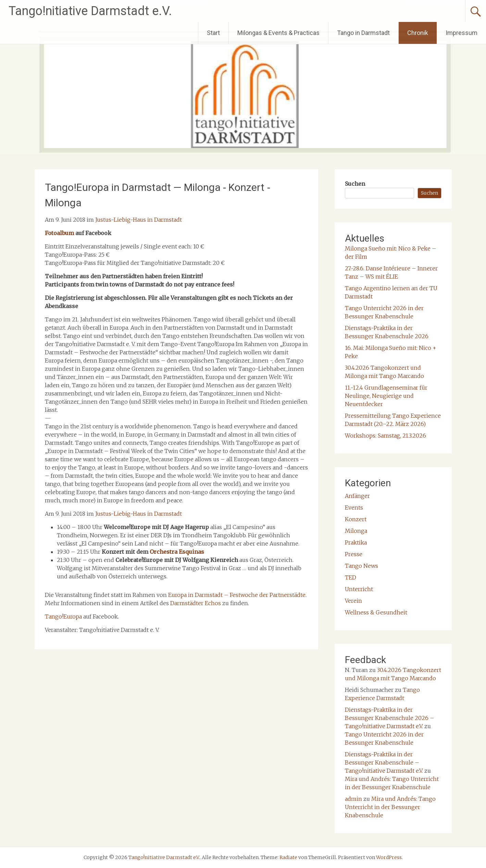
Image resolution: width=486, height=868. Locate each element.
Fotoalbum (59, 233)
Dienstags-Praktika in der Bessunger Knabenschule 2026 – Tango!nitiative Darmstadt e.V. (390, 718)
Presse (354, 554)
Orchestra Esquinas (177, 552)
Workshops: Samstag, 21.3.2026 (385, 436)
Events (354, 508)
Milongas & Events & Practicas (278, 33)
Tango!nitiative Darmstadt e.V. (90, 11)
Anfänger (357, 496)
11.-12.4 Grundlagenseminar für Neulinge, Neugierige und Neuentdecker (386, 396)
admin (353, 799)
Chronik (418, 33)
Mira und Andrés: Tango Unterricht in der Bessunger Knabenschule (390, 807)
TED (351, 577)
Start (213, 33)
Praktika (356, 542)
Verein (353, 601)
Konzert (356, 519)
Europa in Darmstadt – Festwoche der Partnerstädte (237, 595)
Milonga (356, 531)
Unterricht (359, 589)
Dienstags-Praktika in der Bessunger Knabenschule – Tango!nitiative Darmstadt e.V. (384, 762)
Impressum (462, 33)
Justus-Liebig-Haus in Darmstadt (139, 220)
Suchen (355, 184)
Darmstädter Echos (196, 603)
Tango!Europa (63, 616)
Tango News (362, 566)
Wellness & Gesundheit (376, 612)
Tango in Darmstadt (363, 33)
